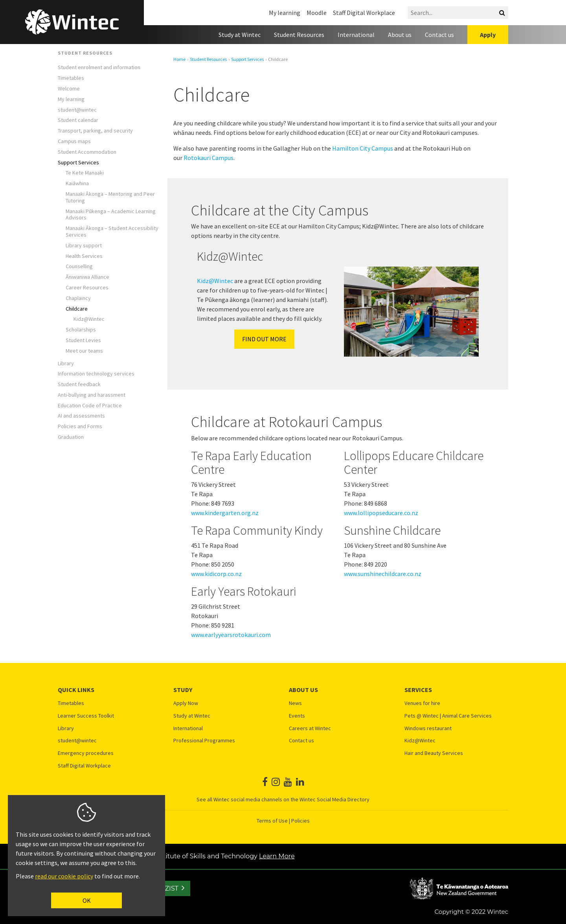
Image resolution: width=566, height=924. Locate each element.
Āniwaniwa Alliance (88, 277)
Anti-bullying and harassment (92, 395)
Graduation (71, 437)
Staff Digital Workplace (364, 13)
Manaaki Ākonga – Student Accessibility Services (112, 232)
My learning (285, 13)
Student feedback (79, 384)
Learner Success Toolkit (86, 716)
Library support (84, 246)
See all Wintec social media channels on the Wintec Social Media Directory (283, 799)
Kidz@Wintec (89, 319)
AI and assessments (81, 416)
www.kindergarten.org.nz (225, 513)
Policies (300, 821)
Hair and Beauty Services (434, 753)
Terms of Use (272, 821)
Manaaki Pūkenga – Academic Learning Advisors (111, 215)
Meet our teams (84, 351)
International (356, 35)
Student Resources (299, 35)
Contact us (439, 35)
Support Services (78, 163)
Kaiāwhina (78, 183)
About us (400, 35)
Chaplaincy (78, 298)
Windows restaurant (428, 728)
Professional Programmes (204, 741)
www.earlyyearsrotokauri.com (231, 635)
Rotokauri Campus (209, 158)
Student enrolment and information (99, 67)
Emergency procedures (86, 753)
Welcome (69, 89)
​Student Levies (83, 340)
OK (87, 900)
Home (179, 59)
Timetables (71, 78)
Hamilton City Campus (363, 148)
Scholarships (81, 330)
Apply (488, 35)
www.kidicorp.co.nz (216, 574)
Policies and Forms (80, 426)
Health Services (84, 256)
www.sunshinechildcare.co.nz (383, 574)
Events (297, 716)
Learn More (277, 856)
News (295, 703)
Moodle (317, 13)
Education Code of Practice (90, 406)
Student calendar (78, 120)
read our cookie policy (64, 876)
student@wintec (77, 110)
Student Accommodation (87, 152)
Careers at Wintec (310, 728)
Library (66, 364)
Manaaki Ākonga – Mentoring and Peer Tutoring (110, 197)
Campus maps (74, 141)
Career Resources (87, 288)
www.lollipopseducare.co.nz (381, 513)
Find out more (264, 339)
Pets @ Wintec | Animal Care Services (448, 716)
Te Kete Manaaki (85, 173)
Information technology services (96, 374)
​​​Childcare (77, 309)
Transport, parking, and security (95, 131)
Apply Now (186, 703)
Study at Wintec (240, 35)
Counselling (79, 266)
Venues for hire (422, 703)
